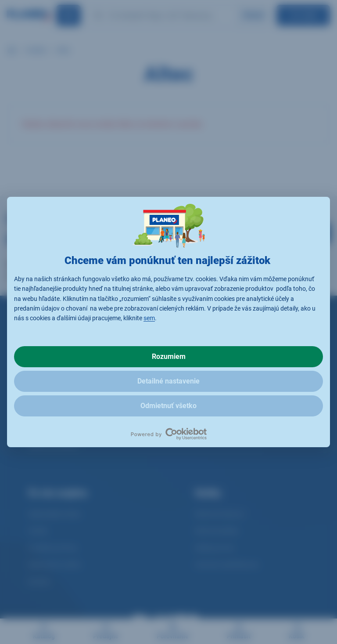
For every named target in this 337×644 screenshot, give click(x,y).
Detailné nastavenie (168, 381)
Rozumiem (169, 356)
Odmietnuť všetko (168, 406)
